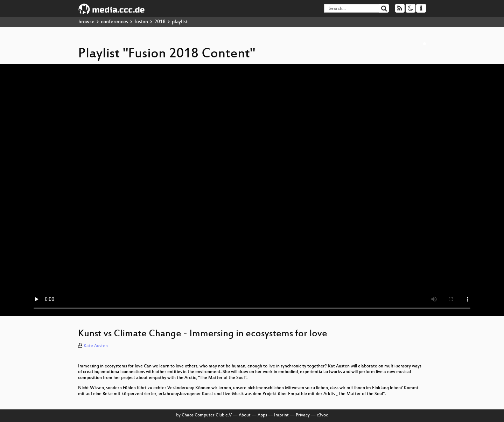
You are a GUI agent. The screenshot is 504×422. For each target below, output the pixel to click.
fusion (141, 22)
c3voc (322, 415)
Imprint (281, 415)
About (245, 415)
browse (86, 22)
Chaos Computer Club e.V (207, 415)
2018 (160, 22)
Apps (262, 415)
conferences (114, 22)
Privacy (303, 415)
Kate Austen (96, 346)
